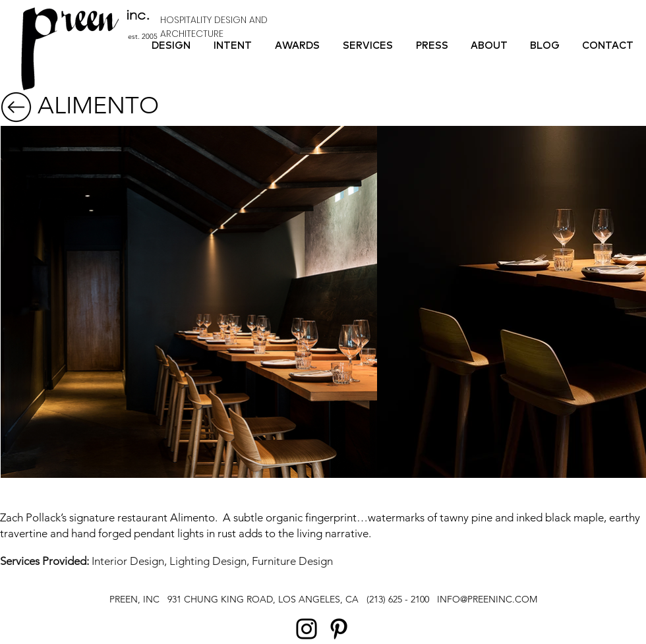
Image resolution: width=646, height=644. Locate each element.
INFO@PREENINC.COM (487, 599)
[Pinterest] (339, 629)
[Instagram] (307, 629)
